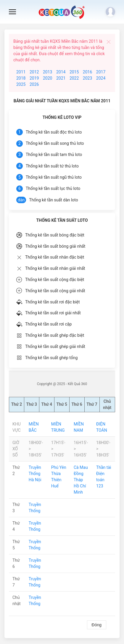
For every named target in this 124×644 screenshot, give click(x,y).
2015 (74, 72)
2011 (21, 72)
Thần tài (104, 467)
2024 (101, 78)
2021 (61, 78)
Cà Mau (81, 467)
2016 (87, 72)
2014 (61, 72)
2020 (47, 78)
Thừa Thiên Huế (56, 480)
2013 (47, 72)
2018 (21, 78)
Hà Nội (35, 480)
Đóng (97, 625)
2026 (34, 84)
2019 (34, 78)
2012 (34, 72)
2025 (21, 84)
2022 (74, 78)
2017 (101, 72)
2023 (87, 78)
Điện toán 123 (100, 480)
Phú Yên (59, 467)
